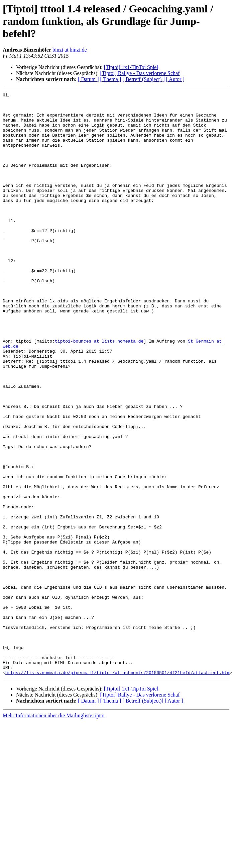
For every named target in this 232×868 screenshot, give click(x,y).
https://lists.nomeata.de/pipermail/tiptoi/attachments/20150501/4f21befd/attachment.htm (118, 789)
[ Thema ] (111, 79)
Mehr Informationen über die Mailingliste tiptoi (54, 832)
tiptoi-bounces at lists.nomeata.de (99, 391)
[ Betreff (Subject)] (143, 817)
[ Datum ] (88, 79)
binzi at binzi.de (70, 50)
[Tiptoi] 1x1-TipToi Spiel (131, 67)
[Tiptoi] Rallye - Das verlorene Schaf (140, 73)
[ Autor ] (175, 79)
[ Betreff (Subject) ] (143, 79)
